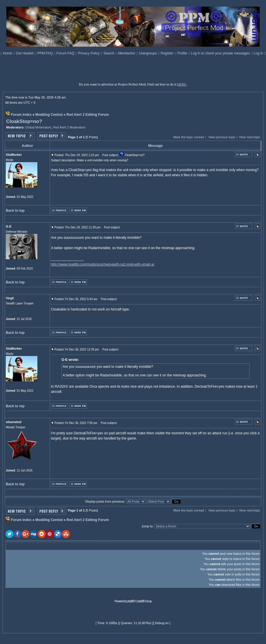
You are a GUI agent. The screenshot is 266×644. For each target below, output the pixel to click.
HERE (182, 84)
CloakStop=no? (24, 121)
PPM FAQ (46, 53)
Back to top (15, 211)
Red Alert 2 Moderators (69, 127)
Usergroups (148, 53)
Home (8, 53)
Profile (183, 53)
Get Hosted (25, 53)
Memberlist (127, 53)
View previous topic (222, 137)
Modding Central (49, 115)
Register (168, 53)
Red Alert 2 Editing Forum (88, 115)
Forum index (21, 115)
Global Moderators (38, 127)
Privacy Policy (89, 53)
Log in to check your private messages (221, 53)
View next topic (250, 137)
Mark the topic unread (188, 137)
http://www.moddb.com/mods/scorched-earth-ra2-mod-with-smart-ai (103, 264)
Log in (258, 53)
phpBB (131, 601)
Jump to (147, 526)
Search (109, 53)
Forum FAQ (66, 53)
